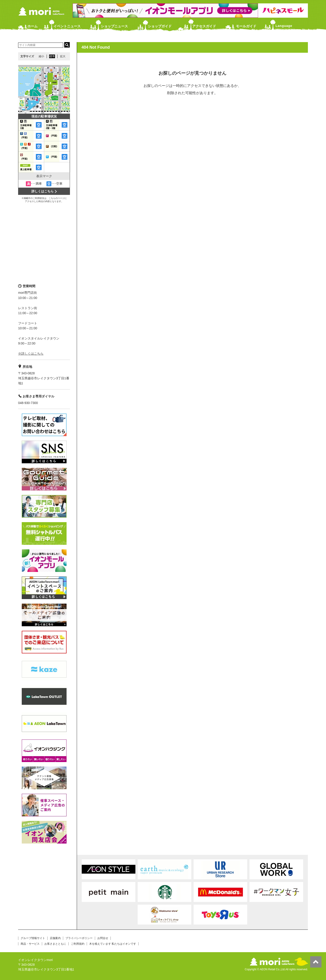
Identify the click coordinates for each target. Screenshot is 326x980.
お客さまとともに (55, 944)
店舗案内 (55, 938)
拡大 (63, 56)
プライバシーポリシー (79, 938)
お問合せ (103, 938)
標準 (52, 56)
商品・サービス (30, 944)
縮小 (41, 56)
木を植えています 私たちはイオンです (113, 944)
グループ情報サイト (33, 938)
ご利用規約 (78, 944)
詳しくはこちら (43, 191)
